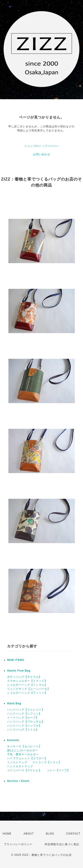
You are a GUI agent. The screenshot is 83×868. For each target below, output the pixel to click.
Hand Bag (14, 703)
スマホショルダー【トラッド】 (27, 681)
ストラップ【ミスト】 (47, 762)
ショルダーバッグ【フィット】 (27, 693)
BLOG (50, 834)
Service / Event (18, 781)
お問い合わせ (42, 154)
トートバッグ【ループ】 (23, 718)
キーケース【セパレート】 (24, 746)
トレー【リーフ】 (58, 770)
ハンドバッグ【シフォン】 (24, 714)
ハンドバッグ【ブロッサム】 (26, 722)
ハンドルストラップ (20, 766)
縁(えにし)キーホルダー (23, 750)
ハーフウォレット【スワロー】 (27, 758)
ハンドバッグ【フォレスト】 (26, 710)
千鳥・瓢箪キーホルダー (23, 754)
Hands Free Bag (19, 671)
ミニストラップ (17, 762)
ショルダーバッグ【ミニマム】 (27, 685)
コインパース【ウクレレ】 (24, 770)
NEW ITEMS (16, 660)
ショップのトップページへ (42, 146)
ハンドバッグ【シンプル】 (24, 726)
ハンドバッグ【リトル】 (23, 730)
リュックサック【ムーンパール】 (29, 689)
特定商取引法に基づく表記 (62, 844)
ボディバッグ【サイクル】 (24, 677)
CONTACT (73, 834)
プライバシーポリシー (18, 844)
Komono (13, 740)
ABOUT (29, 834)
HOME (7, 834)
